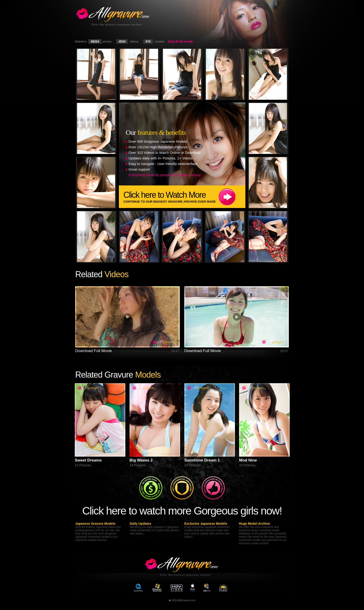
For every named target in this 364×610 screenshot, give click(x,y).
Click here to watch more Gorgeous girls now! (182, 511)
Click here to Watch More (184, 197)
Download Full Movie (94, 351)
